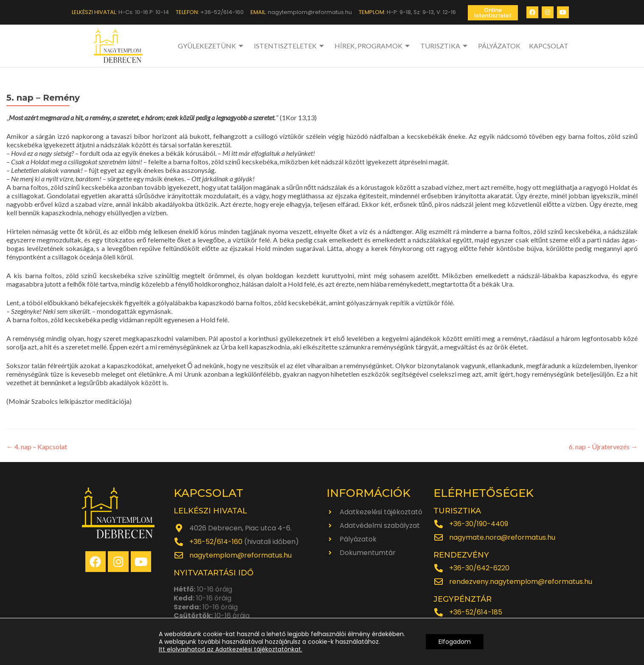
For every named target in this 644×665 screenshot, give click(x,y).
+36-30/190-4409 (479, 524)
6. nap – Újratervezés (603, 447)
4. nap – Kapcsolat (37, 447)
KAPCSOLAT (549, 46)
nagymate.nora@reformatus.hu (502, 537)
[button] (493, 13)
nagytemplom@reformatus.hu (240, 555)
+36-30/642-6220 (479, 568)
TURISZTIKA (445, 46)
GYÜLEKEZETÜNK (212, 46)
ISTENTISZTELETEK (290, 46)
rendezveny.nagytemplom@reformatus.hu (521, 582)
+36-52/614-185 (476, 612)
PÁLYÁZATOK (499, 46)
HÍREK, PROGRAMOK (373, 46)
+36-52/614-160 (216, 542)
